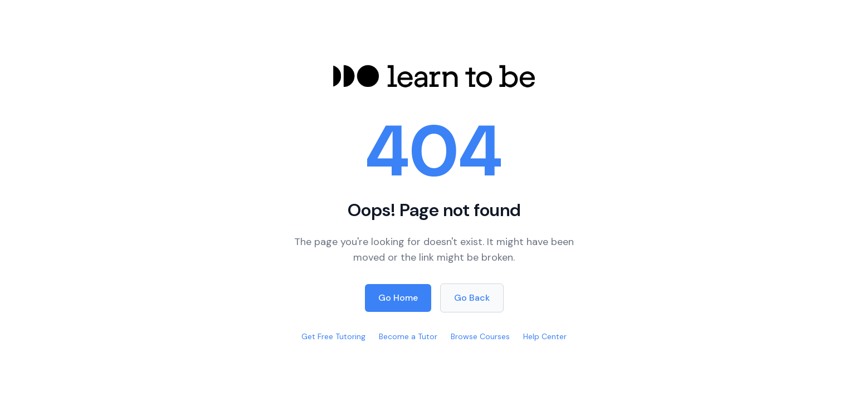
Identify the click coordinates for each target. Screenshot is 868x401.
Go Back (472, 298)
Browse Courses (480, 336)
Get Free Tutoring (333, 336)
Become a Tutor (408, 336)
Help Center (545, 336)
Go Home (398, 298)
